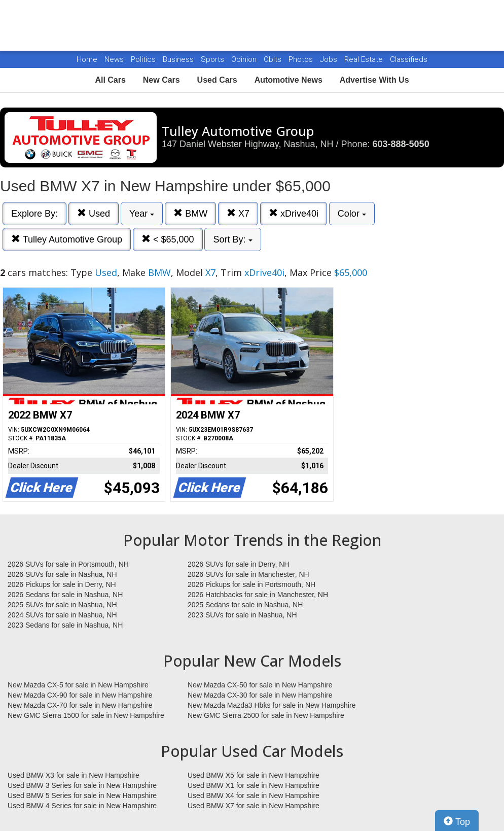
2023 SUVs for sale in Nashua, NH (242, 615)
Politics (143, 59)
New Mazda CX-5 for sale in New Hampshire (78, 685)
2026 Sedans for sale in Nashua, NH (65, 595)
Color (352, 214)
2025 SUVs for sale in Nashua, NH (62, 605)
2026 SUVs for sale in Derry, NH (238, 564)
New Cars (161, 80)
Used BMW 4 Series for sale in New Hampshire (82, 806)
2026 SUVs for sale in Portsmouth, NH (68, 564)
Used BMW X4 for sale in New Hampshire (254, 795)
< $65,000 (168, 239)
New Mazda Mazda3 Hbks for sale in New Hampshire (272, 705)
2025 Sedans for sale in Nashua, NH (245, 605)
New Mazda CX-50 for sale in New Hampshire (260, 685)
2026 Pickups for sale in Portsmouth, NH (251, 584)
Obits (274, 59)
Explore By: (34, 214)
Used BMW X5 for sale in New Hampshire (254, 775)
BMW (190, 213)
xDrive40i (294, 213)
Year (142, 214)
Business (179, 59)
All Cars (110, 80)
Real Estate (365, 59)
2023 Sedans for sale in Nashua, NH (65, 625)
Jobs (330, 59)
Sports (213, 59)
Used (94, 213)
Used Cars (217, 80)
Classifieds (409, 59)
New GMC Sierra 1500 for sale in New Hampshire (86, 715)
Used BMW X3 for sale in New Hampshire (74, 775)
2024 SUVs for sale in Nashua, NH (62, 615)
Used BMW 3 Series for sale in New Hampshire (82, 785)
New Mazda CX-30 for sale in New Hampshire (260, 695)
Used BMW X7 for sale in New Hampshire (254, 806)
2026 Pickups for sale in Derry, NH (62, 584)
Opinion (245, 59)
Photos (302, 59)
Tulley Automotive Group (67, 239)
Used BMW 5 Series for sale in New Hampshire (82, 795)
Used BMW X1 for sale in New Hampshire (254, 785)
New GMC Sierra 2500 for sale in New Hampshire (266, 715)
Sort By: (232, 239)
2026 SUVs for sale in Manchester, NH (248, 574)
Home (87, 59)
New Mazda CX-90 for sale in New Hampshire (80, 695)
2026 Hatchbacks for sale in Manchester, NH (258, 595)
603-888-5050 (401, 144)
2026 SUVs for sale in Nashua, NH (62, 574)
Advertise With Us (374, 80)
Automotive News (289, 80)
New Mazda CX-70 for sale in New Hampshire (80, 705)
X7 (238, 213)
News (114, 59)
